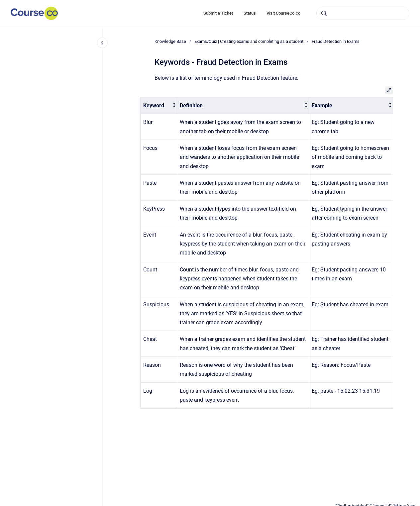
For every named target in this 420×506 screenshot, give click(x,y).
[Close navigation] (102, 43)
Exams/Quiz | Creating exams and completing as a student (249, 41)
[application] (378, 504)
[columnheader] (159, 105)
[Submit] (324, 13)
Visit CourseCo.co (283, 13)
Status (250, 13)
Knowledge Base (170, 41)
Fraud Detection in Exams (336, 41)
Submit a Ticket (218, 13)
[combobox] (363, 13)
